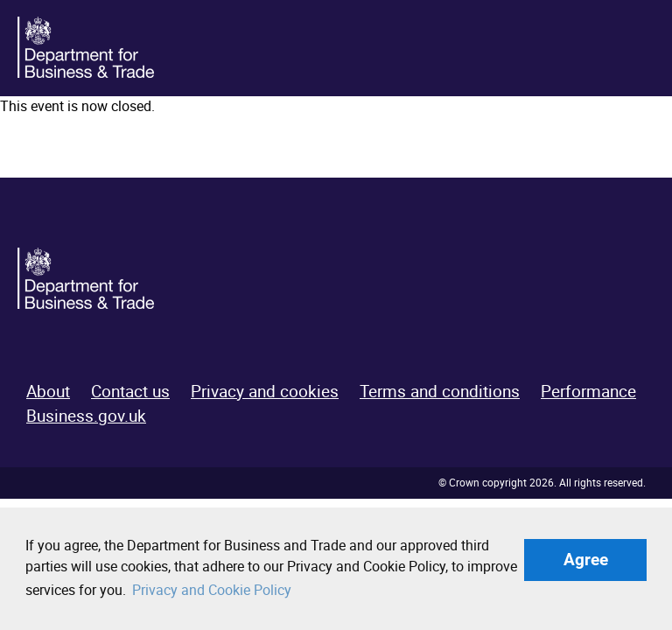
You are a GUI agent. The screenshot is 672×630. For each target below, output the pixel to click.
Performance (588, 391)
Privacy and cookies (265, 391)
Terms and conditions (440, 391)
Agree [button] (586, 560)
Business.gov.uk (86, 416)
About (48, 391)
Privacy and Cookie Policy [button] (212, 590)
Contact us (130, 391)
